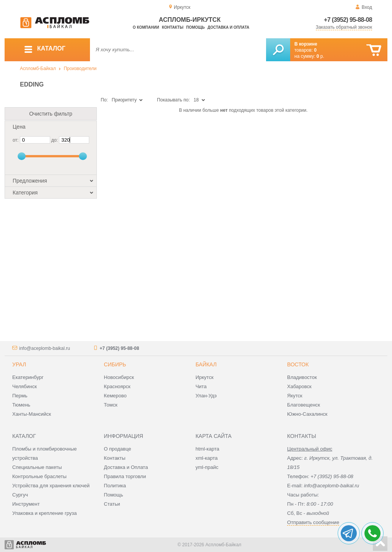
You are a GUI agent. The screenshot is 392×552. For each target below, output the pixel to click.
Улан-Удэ (206, 396)
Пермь (20, 396)
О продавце (117, 449)
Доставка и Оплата (126, 467)
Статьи (112, 504)
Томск (110, 405)
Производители (80, 69)
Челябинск (24, 386)
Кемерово (115, 396)
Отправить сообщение (313, 522)
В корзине (306, 44)
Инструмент (26, 504)
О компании (146, 27)
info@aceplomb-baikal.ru (45, 348)
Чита (201, 386)
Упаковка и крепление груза (44, 513)
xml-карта (207, 458)
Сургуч (20, 495)
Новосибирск (119, 377)
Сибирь (115, 364)
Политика (115, 486)
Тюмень (21, 405)
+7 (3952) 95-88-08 (348, 20)
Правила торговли (125, 476)
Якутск (295, 396)
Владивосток (302, 377)
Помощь (195, 27)
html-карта (207, 449)
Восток (298, 364)
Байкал (206, 364)
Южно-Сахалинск (307, 414)
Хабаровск (299, 386)
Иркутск (205, 377)
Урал (19, 364)
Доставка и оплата (228, 27)
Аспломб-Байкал (38, 69)
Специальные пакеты (37, 467)
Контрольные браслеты (39, 476)
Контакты (173, 27)
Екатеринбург (28, 377)
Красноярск (117, 386)
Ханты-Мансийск (32, 414)
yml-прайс (207, 467)
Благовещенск (304, 405)
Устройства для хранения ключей (51, 486)
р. (320, 56)
